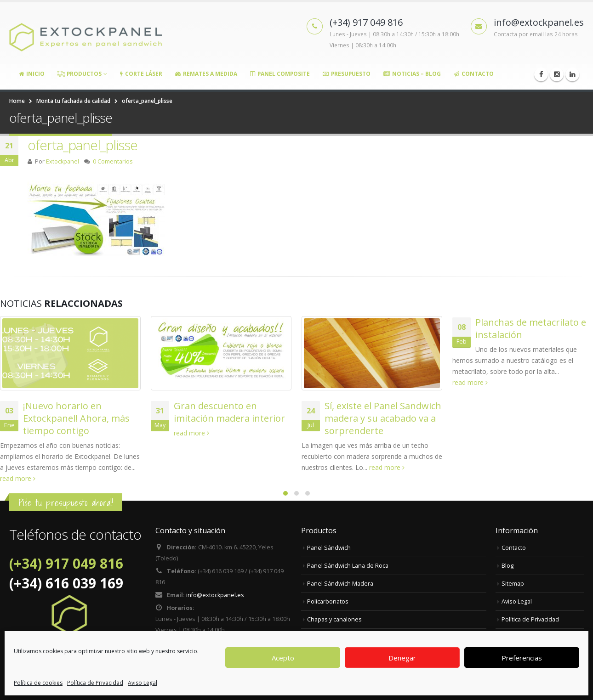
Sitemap (513, 584)
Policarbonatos (328, 601)
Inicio (32, 74)
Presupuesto (347, 74)
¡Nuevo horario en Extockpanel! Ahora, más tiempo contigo (76, 418)
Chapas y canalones (334, 619)
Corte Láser (141, 74)
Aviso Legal (143, 683)
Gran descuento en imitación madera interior (229, 412)
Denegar (402, 658)
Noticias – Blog (412, 74)
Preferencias (522, 658)
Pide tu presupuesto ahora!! (66, 503)
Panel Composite (280, 74)
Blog (507, 566)
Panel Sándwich (329, 548)
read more (18, 478)
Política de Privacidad (95, 683)
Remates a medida (206, 74)
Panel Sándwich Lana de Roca (348, 566)
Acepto (283, 658)
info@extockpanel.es (215, 595)
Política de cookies (38, 683)
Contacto (474, 74)
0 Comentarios (113, 161)
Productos (80, 74)
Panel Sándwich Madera (340, 584)
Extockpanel (63, 161)
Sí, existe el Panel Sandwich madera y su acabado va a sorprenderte (383, 418)
